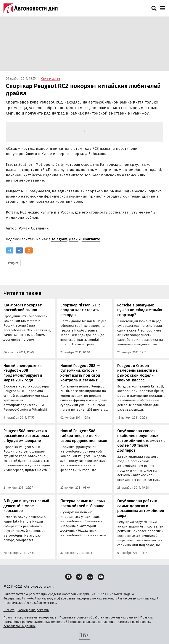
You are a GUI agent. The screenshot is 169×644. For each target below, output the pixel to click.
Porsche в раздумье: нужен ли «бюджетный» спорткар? (140, 310)
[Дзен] (68, 577)
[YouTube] (101, 577)
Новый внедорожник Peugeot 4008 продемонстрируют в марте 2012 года (23, 373)
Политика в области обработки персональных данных (98, 618)
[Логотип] (31, 8)
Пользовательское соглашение (93, 622)
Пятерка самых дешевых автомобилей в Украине (83, 503)
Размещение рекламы (33, 610)
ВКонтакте (91, 239)
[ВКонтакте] (19, 250)
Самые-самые (51, 79)
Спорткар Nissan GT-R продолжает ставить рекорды (80, 310)
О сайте (9, 610)
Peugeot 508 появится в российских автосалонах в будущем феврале (26, 436)
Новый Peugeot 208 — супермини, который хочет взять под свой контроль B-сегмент (80, 373)
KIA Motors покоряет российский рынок (23, 308)
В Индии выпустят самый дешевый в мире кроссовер (26, 506)
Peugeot (13, 263)
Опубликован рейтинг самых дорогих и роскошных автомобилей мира (141, 508)
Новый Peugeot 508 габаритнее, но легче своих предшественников (84, 436)
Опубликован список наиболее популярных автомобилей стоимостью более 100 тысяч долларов (141, 441)
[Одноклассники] (29, 250)
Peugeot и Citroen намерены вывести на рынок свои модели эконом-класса (137, 373)
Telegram (59, 239)
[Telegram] (10, 250)
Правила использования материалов (30, 618)
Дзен (73, 239)
